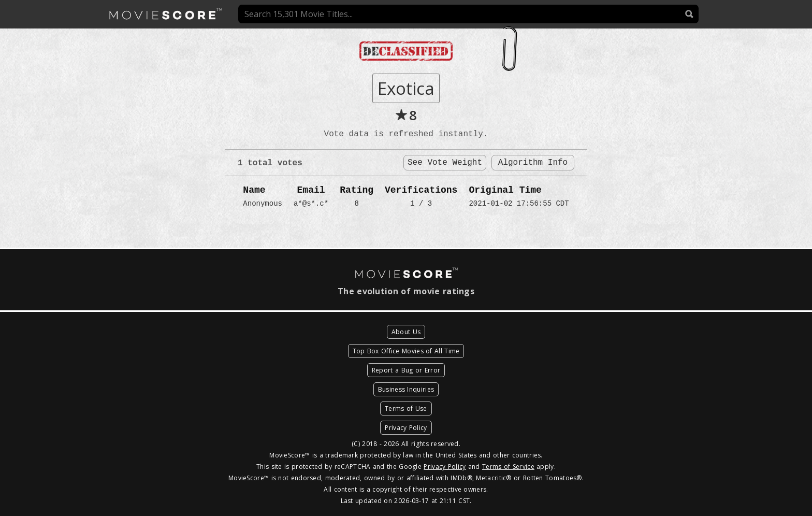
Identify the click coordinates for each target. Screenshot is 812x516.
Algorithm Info (533, 163)
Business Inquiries (406, 389)
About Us (406, 332)
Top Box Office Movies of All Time (406, 351)
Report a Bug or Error (406, 370)
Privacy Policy (406, 428)
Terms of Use (406, 408)
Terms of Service (508, 467)
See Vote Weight (445, 163)
